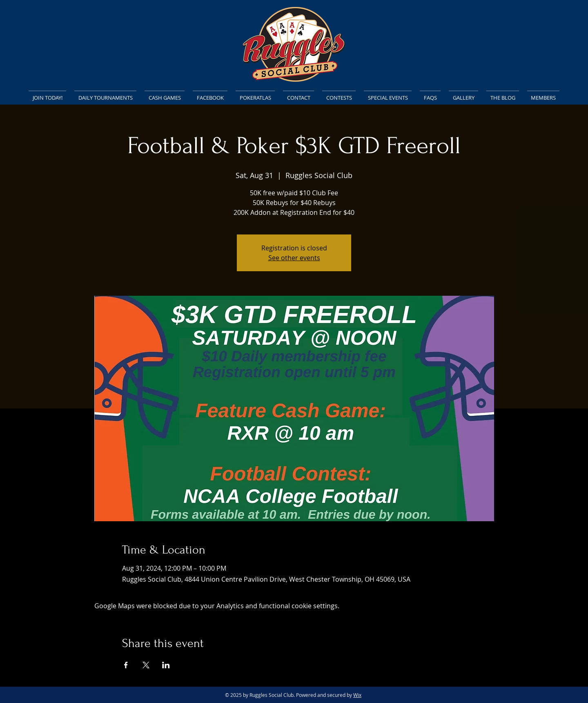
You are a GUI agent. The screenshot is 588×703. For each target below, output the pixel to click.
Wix (357, 695)
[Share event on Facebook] (126, 665)
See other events (294, 258)
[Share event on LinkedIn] (166, 665)
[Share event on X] (146, 665)
